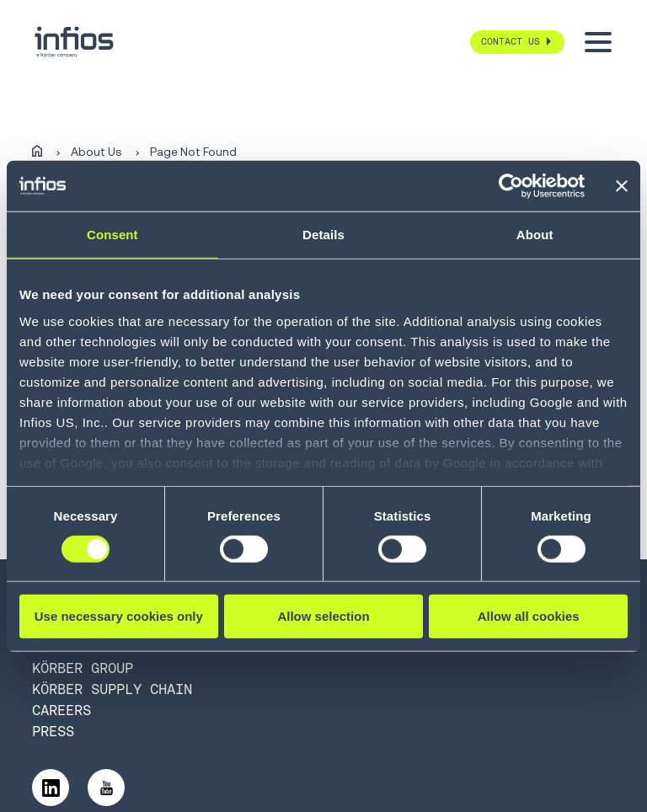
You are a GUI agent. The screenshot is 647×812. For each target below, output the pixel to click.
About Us (96, 152)
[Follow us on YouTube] (106, 788)
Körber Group (83, 668)
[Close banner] (622, 186)
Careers (61, 710)
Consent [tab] (112, 235)
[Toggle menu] (598, 42)
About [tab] (535, 235)
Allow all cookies (529, 616)
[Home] (37, 152)
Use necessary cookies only (119, 616)
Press (53, 731)
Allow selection (323, 616)
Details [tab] (323, 235)
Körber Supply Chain (112, 689)
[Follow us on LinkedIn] (51, 788)
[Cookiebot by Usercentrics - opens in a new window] (511, 186)
